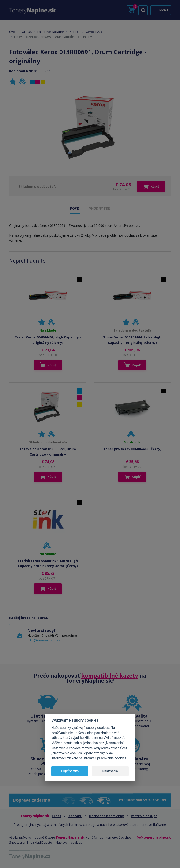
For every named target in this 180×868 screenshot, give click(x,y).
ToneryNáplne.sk (70, 837)
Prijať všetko (70, 771)
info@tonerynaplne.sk (152, 837)
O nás (57, 816)
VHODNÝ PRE (99, 208)
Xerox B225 (94, 32)
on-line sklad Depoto (37, 842)
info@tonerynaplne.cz (44, 640)
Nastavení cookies (69, 842)
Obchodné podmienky (106, 816)
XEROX (27, 32)
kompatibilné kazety (110, 676)
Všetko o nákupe (144, 816)
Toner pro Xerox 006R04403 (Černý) (132, 449)
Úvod (13, 32)
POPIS (75, 208)
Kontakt (75, 816)
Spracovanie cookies (111, 758)
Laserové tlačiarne (51, 32)
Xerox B (75, 32)
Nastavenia (110, 771)
